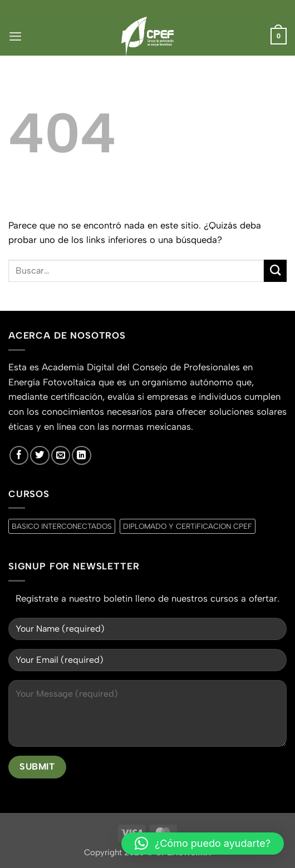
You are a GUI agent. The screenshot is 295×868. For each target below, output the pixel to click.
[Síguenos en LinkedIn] (81, 455)
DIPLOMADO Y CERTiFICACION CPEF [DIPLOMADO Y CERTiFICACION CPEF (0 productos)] (188, 526)
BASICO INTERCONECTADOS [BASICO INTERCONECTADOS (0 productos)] (62, 526)
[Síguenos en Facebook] (19, 455)
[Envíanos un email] (61, 455)
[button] (15, 36)
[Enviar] (275, 271)
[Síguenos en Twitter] (40, 455)
